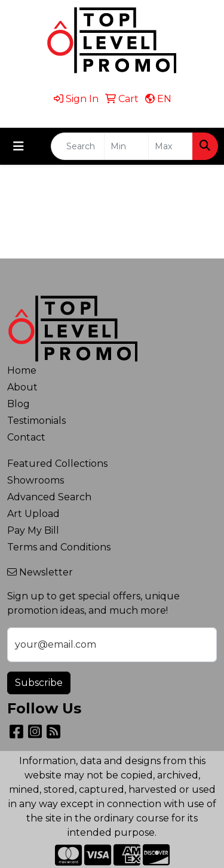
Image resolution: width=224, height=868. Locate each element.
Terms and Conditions (59, 547)
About (22, 387)
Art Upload (33, 514)
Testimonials (36, 421)
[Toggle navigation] (19, 146)
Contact (26, 437)
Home (22, 370)
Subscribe (39, 683)
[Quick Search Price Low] (126, 146)
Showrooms (36, 480)
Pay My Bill (33, 530)
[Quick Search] (78, 146)
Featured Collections (57, 464)
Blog (19, 404)
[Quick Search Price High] (171, 146)
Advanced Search (49, 497)
